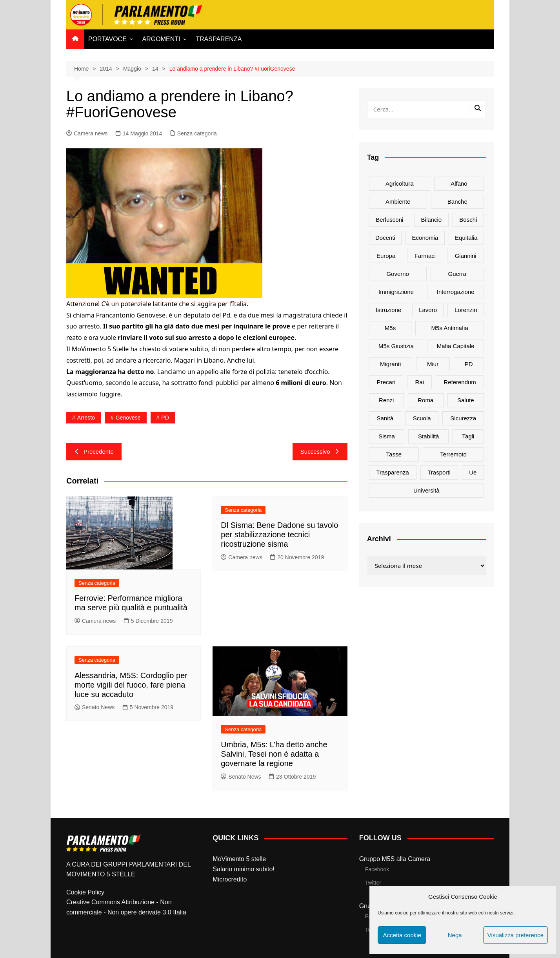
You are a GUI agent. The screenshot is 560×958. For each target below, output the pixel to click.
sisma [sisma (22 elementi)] (387, 436)
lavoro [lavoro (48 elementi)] (428, 310)
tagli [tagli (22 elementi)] (468, 436)
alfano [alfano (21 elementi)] (459, 183)
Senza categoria (197, 133)
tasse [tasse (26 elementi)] (394, 454)
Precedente (94, 452)
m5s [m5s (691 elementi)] (390, 328)
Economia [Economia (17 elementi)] (425, 238)
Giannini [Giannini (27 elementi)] (466, 256)
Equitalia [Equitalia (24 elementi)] (466, 238)
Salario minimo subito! (243, 869)
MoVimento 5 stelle (239, 859)
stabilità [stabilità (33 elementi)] (428, 436)
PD (165, 418)
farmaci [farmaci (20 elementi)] (425, 256)
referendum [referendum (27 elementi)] (460, 382)
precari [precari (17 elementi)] (386, 382)
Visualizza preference (515, 935)
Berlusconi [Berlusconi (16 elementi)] (389, 220)
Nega (455, 935)
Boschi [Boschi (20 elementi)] (468, 220)
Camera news (87, 133)
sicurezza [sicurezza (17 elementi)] (463, 418)
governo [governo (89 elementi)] (398, 274)
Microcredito (230, 879)
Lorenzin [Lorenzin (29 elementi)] (466, 310)
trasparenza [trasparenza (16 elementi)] (393, 472)
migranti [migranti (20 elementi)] (390, 364)
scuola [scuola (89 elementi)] (422, 418)
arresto (86, 418)
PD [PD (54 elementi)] (469, 364)
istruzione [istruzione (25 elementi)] (388, 310)
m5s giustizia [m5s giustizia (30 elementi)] (396, 346)
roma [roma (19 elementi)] (425, 400)
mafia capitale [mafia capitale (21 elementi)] (456, 346)
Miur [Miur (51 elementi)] (433, 364)
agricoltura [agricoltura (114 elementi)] (400, 183)
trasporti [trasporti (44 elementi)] (439, 472)
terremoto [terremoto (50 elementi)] (453, 454)
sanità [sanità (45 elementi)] (385, 418)
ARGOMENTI (161, 39)
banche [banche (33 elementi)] (457, 202)
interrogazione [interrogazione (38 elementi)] (456, 292)
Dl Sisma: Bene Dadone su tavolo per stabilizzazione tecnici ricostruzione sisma (279, 535)
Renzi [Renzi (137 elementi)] (386, 400)
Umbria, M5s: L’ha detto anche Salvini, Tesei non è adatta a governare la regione (274, 754)
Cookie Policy (85, 892)
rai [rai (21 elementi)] (420, 382)
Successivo (320, 452)
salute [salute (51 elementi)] (466, 400)
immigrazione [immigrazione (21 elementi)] (396, 292)
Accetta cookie (402, 935)
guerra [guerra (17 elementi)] (457, 274)
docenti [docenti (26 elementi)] (385, 238)
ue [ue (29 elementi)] (473, 472)
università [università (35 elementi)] (426, 490)
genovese (128, 418)
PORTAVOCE (107, 39)
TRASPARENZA (219, 39)
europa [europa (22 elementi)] (386, 256)
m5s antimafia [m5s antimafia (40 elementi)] (450, 328)
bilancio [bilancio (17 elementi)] (432, 220)
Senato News (95, 707)
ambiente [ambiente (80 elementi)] (398, 202)
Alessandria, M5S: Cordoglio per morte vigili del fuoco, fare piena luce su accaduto (131, 685)
